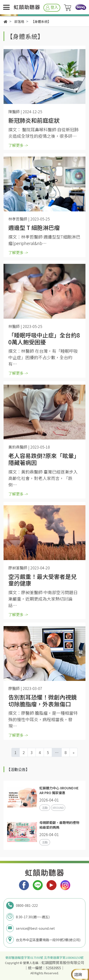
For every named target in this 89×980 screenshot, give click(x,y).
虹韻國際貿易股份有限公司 (63, 962)
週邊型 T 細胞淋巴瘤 (34, 228)
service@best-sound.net (35, 928)
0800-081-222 (27, 905)
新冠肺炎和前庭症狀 (35, 120)
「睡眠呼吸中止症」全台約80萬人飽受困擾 (44, 339)
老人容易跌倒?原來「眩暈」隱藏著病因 (44, 459)
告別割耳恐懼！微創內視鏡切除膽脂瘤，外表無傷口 (42, 701)
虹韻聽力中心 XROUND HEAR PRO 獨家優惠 (59, 790)
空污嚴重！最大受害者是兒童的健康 (42, 580)
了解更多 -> (18, 145)
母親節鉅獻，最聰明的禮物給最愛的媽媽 (59, 825)
